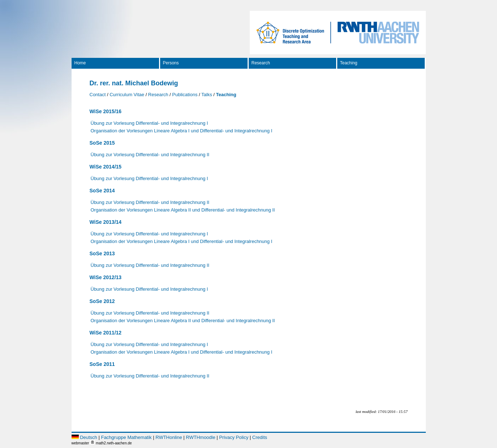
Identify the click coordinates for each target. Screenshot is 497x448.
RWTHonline (169, 437)
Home (80, 63)
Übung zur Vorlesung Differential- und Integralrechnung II (150, 155)
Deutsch (89, 437)
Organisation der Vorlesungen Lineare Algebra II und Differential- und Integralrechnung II (183, 210)
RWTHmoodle (200, 437)
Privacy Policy (234, 437)
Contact (98, 95)
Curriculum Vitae (127, 95)
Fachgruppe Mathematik (126, 437)
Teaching (349, 63)
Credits (260, 437)
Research (261, 63)
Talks (207, 95)
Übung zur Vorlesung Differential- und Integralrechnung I (149, 123)
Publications (185, 95)
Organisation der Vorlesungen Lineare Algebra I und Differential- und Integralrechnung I (182, 131)
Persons (171, 63)
